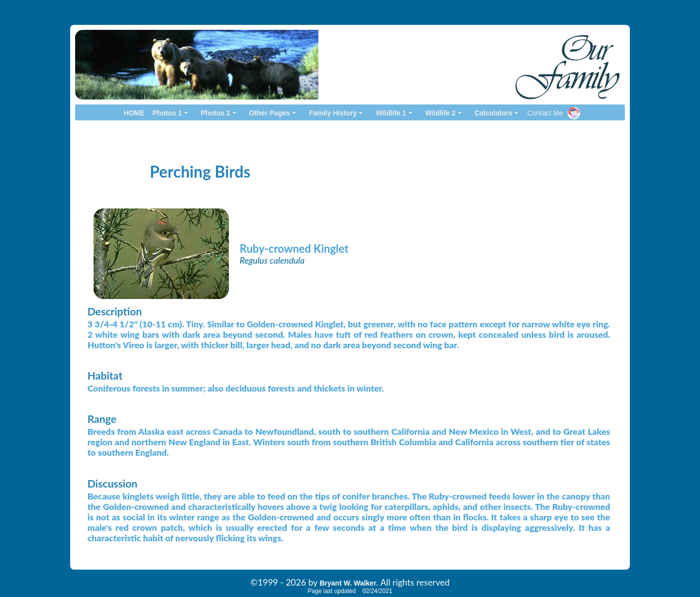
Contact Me (545, 113)
